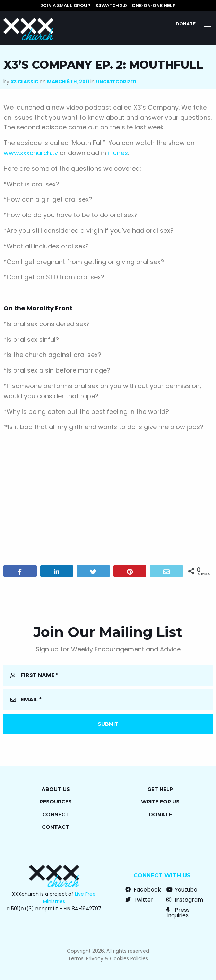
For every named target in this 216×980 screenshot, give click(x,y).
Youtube (182, 890)
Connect (56, 815)
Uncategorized (116, 82)
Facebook (143, 890)
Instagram (185, 900)
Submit (108, 724)
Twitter (139, 900)
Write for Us (160, 802)
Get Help (160, 789)
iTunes (118, 153)
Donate (186, 24)
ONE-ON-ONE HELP (154, 5)
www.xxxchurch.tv (31, 153)
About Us (56, 789)
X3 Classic (24, 82)
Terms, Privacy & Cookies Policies (108, 958)
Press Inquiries (178, 913)
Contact (56, 827)
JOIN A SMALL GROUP (66, 5)
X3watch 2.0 (111, 5)
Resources (56, 802)
